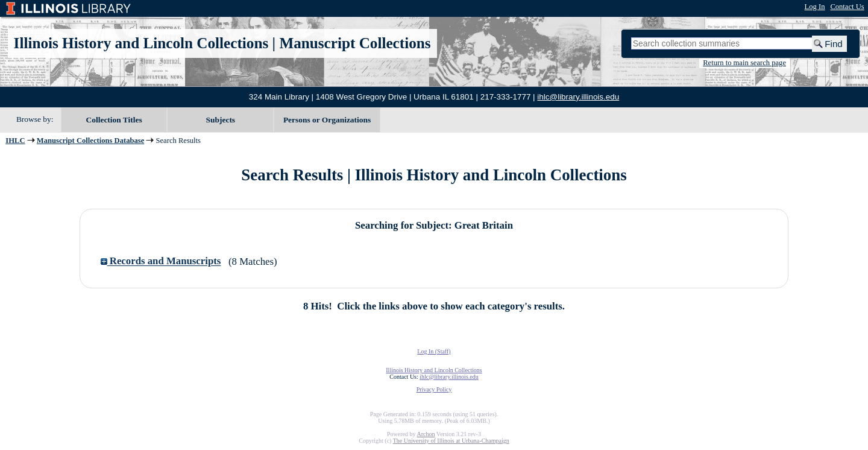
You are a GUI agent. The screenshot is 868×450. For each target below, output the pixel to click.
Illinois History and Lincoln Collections (141, 43)
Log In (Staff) (434, 351)
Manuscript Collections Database (90, 141)
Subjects (221, 120)
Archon (426, 434)
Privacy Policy (434, 389)
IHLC (15, 141)
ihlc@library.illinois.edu (578, 97)
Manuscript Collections (355, 43)
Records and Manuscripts (161, 261)
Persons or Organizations (327, 120)
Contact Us (847, 7)
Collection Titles (114, 120)
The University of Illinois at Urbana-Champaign (451, 441)
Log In (815, 7)
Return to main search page (744, 63)
